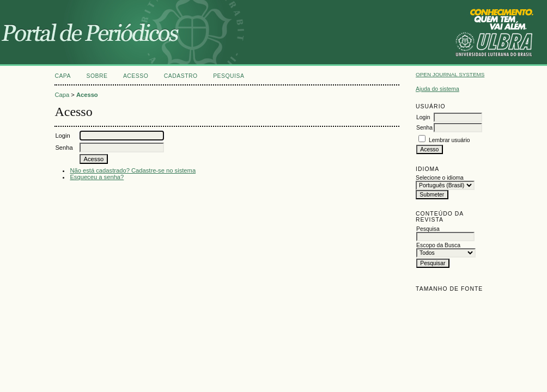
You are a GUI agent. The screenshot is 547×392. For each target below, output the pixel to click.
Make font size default (443, 301)
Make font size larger (460, 301)
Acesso (136, 76)
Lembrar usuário (449, 140)
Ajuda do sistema (437, 89)
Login (423, 117)
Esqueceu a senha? (97, 177)
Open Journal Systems (450, 74)
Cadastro (181, 76)
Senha (424, 128)
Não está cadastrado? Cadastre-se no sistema (133, 170)
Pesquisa (229, 76)
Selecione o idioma (440, 178)
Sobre (97, 76)
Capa (63, 76)
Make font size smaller (426, 301)
